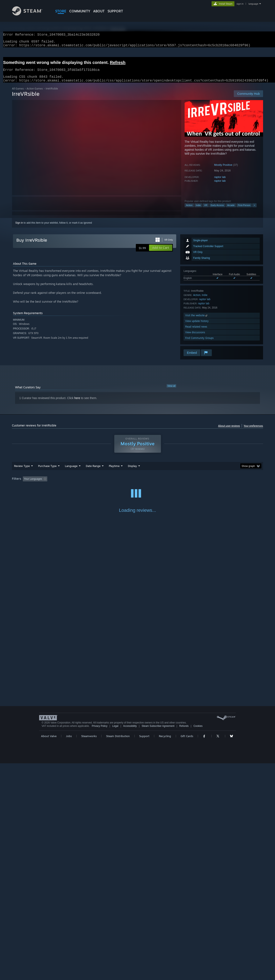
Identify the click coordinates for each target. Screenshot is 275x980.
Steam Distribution (118, 953)
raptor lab (220, 182)
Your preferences (253, 431)
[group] (137, 484)
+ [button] (254, 210)
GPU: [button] (208, 484)
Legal (115, 943)
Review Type (22, 471)
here (77, 403)
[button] (161, 253)
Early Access (217, 210)
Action (189, 210)
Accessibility (130, 943)
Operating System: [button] (173, 484)
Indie (198, 210)
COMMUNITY (80, 11)
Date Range (93, 471)
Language (71, 471)
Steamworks (89, 953)
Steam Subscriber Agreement (158, 943)
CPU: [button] (194, 484)
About (99, 11)
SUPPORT (115, 11)
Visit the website (197, 320)
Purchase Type (47, 471)
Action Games (35, 94)
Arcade (231, 210)
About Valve (49, 953)
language (253, 4)
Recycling (165, 953)
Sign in (19, 228)
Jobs (69, 953)
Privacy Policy (100, 943)
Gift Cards (187, 953)
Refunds (184, 943)
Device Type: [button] (227, 484)
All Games (18, 94)
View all (171, 391)
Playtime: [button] (108, 484)
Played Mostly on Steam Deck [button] (138, 484)
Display (132, 471)
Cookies (198, 943)
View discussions (195, 337)
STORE (61, 11)
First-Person (244, 210)
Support (144, 953)
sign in (240, 4)
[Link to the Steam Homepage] (30, 14)
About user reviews (229, 431)
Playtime (114, 471)
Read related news (196, 332)
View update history (197, 326)
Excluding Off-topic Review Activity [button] (75, 484)
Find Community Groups (199, 343)
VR (206, 210)
